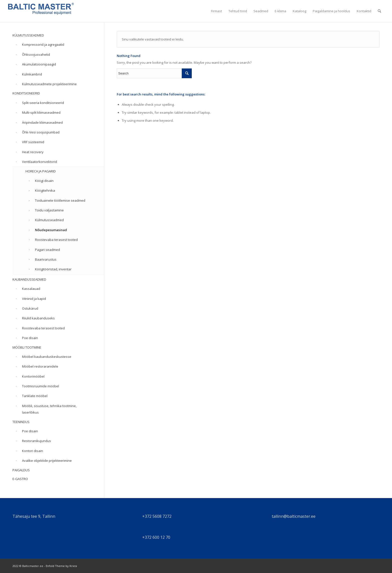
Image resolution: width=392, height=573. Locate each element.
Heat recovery (33, 152)
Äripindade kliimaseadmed (42, 122)
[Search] (379, 11)
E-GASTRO (20, 479)
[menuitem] (216, 11)
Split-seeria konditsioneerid (43, 103)
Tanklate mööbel (35, 396)
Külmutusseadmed (49, 220)
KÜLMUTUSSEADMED (28, 35)
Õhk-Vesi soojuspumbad (41, 132)
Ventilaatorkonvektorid (39, 162)
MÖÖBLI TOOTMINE (27, 347)
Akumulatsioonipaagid (39, 64)
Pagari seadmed (47, 250)
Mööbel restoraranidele (40, 366)
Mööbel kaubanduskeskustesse (47, 357)
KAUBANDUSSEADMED (29, 279)
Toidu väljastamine (49, 210)
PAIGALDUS (21, 470)
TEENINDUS (21, 422)
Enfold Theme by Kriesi (61, 566)
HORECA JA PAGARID (41, 171)
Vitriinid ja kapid (34, 299)
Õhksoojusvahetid (36, 54)
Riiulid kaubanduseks (38, 318)
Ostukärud (30, 308)
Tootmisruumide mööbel (40, 386)
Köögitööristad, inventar (53, 269)
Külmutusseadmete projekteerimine (49, 84)
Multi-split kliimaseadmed (41, 112)
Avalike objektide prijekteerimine (47, 461)
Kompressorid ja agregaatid (43, 44)
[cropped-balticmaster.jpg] (41, 11)
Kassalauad (31, 289)
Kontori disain (32, 451)
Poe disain (30, 338)
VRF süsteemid (33, 142)
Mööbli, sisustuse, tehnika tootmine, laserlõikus (49, 409)
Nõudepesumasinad (51, 230)
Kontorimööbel (33, 376)
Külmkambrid (32, 74)
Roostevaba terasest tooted (56, 240)
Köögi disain (44, 181)
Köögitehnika (45, 190)
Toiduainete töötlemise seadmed (60, 200)
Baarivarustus (46, 259)
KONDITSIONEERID (26, 93)
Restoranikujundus (36, 441)
